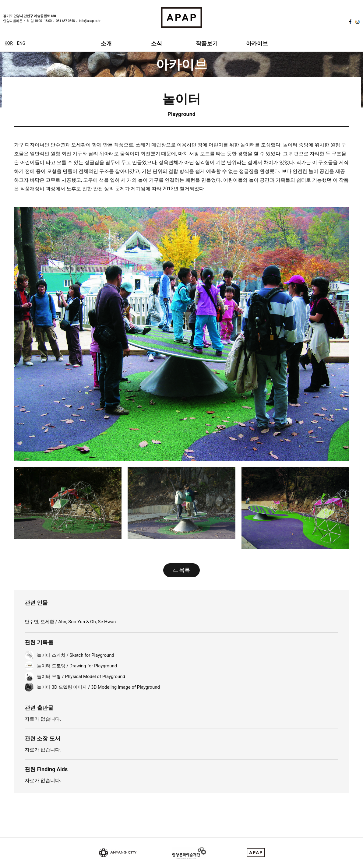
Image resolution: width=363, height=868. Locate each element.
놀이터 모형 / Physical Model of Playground (81, 676)
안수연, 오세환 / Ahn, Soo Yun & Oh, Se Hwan (70, 622)
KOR (9, 43)
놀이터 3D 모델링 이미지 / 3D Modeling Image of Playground (98, 687)
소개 (106, 43)
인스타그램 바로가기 (357, 22)
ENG (21, 43)
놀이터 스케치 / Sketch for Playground (76, 655)
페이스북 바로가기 (350, 22)
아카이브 (257, 43)
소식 (157, 43)
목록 (185, 570)
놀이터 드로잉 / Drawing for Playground (77, 666)
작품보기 (207, 43)
